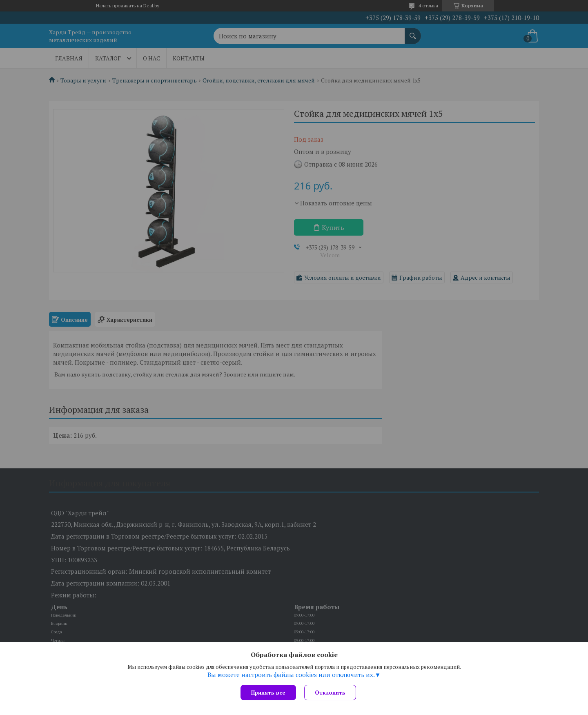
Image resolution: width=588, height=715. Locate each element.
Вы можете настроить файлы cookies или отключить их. (291, 675)
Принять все (268, 693)
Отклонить (330, 693)
